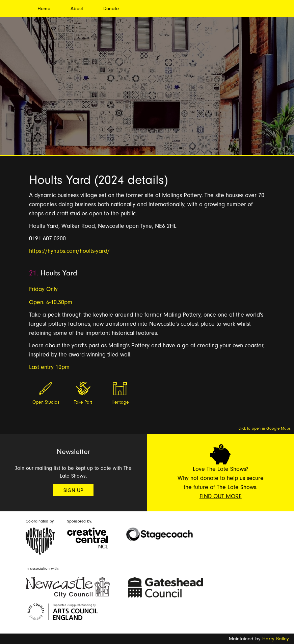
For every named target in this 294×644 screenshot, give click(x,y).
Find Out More (221, 496)
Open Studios (46, 402)
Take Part (83, 402)
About (77, 9)
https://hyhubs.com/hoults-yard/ (69, 251)
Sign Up (73, 490)
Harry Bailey (276, 639)
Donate (111, 9)
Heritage (120, 402)
